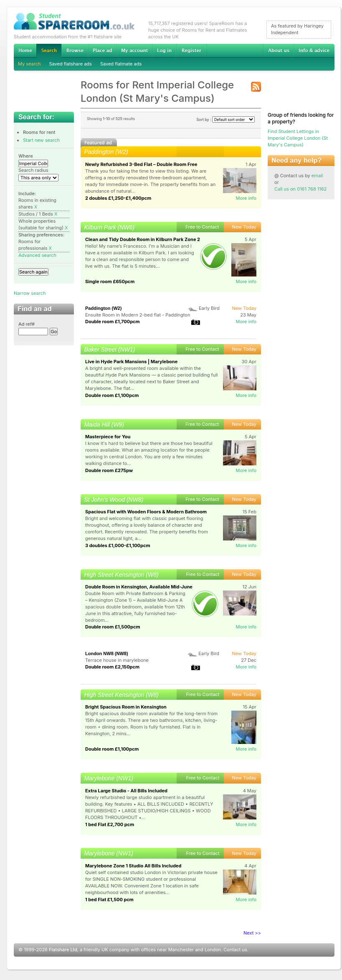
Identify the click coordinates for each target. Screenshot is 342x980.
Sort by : (225, 119)
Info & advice (314, 50)
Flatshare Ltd (63, 950)
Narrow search (30, 293)
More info (246, 198)
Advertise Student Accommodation (102, 50)
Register (191, 50)
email (317, 176)
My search (29, 64)
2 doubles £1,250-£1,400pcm (118, 198)
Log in (164, 50)
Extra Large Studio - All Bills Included (126, 791)
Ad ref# (27, 324)
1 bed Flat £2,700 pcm (110, 824)
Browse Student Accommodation (75, 50)
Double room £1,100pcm (112, 395)
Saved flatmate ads (121, 64)
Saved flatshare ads (71, 64)
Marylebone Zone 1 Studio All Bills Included (133, 866)
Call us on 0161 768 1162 (300, 189)
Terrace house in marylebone (117, 660)
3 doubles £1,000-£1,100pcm (118, 545)
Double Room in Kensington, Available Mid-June (139, 587)
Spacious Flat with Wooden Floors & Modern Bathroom (146, 512)
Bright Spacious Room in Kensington (126, 707)
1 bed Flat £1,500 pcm (109, 900)
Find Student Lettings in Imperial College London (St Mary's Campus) (298, 138)
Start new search (41, 140)
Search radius (33, 170)
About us (279, 50)
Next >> (252, 933)
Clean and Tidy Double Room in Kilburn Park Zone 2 (143, 239)
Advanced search (37, 255)
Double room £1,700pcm (113, 322)
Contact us (235, 950)
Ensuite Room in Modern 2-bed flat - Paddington (138, 315)
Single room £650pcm (110, 281)
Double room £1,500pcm (113, 627)
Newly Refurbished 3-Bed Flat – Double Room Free (141, 164)
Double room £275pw (109, 470)
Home (25, 50)
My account (134, 50)
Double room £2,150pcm (112, 667)
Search (49, 51)
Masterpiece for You (108, 437)
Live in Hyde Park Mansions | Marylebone (131, 362)
